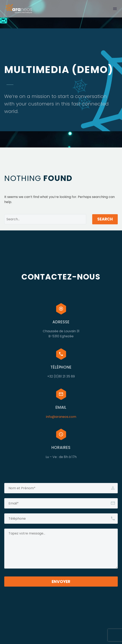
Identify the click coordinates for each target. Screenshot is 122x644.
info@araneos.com (61, 417)
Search (105, 219)
